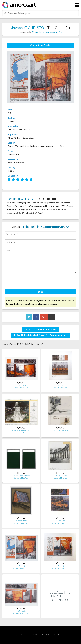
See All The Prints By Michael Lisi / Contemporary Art (41, 335)
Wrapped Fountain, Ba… (21, 430)
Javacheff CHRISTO (28, 28)
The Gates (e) (21, 566)
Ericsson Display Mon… (60, 430)
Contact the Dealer (41, 45)
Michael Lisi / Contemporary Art (47, 32)
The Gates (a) (60, 566)
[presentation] (28, 282)
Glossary (60, 635)
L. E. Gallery (60, 433)
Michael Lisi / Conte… (21, 388)
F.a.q (67, 635)
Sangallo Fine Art (21, 478)
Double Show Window (21, 475)
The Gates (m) (60, 521)
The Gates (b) (21, 385)
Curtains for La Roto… (60, 475)
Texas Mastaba (21, 521)
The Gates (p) (21, 611)
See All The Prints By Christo (41, 329)
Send (40, 292)
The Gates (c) (60, 385)
